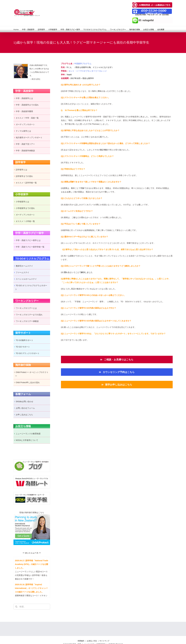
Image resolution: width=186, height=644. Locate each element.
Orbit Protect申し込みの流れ (28, 382)
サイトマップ (104, 641)
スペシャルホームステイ (26, 279)
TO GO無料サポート (25, 340)
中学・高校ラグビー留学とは (28, 240)
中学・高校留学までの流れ (27, 105)
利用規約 (81, 641)
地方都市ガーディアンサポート (29, 138)
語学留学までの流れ (24, 176)
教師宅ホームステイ (24, 266)
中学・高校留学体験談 (25, 151)
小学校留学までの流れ (25, 208)
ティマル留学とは (23, 131)
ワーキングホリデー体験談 (27, 321)
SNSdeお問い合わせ (24, 402)
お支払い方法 (92, 641)
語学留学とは (21, 170)
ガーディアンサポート (25, 124)
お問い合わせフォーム (25, 408)
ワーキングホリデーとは (26, 308)
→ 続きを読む (35, 79)
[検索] (16, 607)
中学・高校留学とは (24, 98)
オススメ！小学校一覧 (25, 221)
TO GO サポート (23, 347)
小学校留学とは (22, 202)
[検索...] (32, 607)
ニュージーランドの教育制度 (28, 434)
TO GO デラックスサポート (28, 353)
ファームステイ (22, 272)
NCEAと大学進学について (27, 440)
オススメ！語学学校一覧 (26, 183)
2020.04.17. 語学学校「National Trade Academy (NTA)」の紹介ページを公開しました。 (32, 564)
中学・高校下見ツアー (107, 117)
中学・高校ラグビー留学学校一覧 (30, 247)
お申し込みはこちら (24, 415)
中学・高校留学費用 (24, 111)
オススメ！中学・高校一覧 (27, 118)
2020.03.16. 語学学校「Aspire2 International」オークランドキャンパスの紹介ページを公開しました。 (31, 588)
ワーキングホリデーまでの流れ (29, 315)
